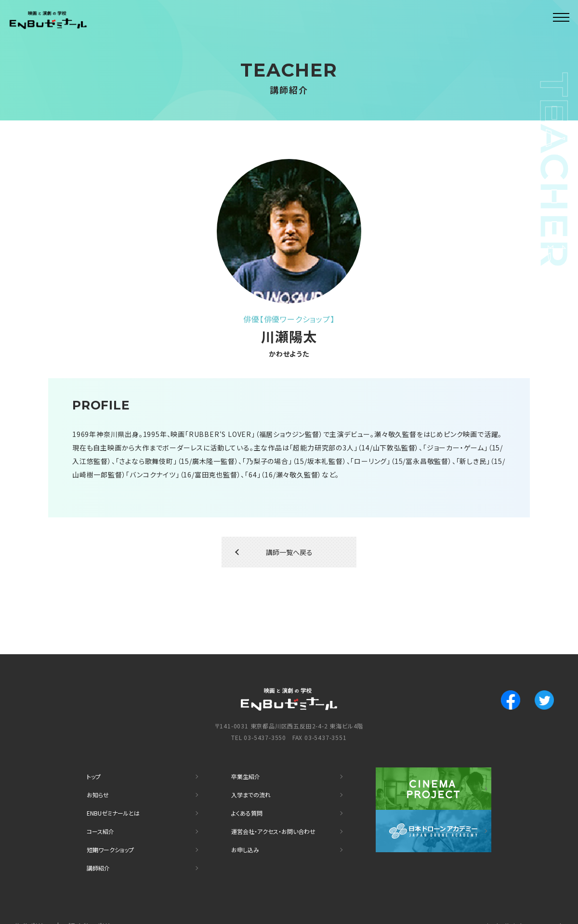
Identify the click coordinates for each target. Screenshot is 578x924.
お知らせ (99, 788)
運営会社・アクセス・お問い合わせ (280, 820)
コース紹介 (103, 820)
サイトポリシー (34, 907)
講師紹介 (100, 851)
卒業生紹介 (248, 772)
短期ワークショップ (114, 836)
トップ (95, 772)
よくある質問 (250, 804)
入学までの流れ (254, 788)
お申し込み (247, 836)
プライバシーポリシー (96, 907)
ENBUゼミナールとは (117, 804)
